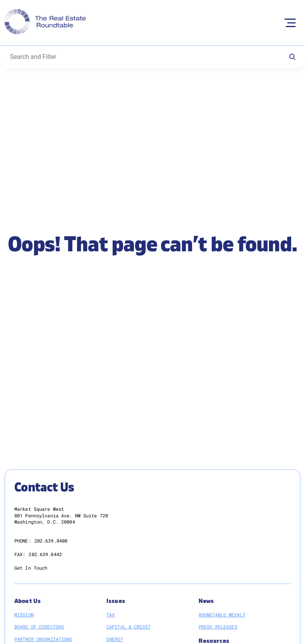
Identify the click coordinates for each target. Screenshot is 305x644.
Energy (115, 639)
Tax (111, 615)
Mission (24, 615)
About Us (27, 601)
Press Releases (218, 627)
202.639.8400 (51, 541)
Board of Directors (39, 627)
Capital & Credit (129, 627)
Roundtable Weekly (222, 615)
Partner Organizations (43, 639)
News (206, 601)
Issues (116, 601)
